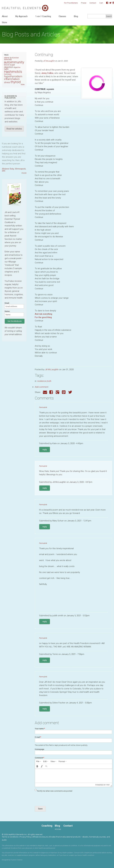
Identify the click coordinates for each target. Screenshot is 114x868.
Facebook (106, 3)
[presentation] (39, 761)
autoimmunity (14, 62)
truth (49, 381)
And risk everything (43, 314)
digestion (9, 67)
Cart (101, 3)
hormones (8, 74)
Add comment (42, 387)
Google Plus (58, 392)
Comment (39, 758)
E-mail (38, 737)
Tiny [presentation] (108, 785)
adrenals (8, 59)
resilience (42, 381)
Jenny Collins (47, 73)
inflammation (12, 79)
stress (7, 82)
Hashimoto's (13, 72)
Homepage (40, 749)
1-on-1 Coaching (43, 16)
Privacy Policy (25, 837)
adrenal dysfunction (11, 58)
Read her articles (14, 129)
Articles (58, 829)
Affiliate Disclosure (40, 837)
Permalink (43, 407)
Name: (7, 311)
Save (40, 809)
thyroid (16, 82)
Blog (76, 16)
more (24, 173)
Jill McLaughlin (49, 61)
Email (45, 392)
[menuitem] (39, 761)
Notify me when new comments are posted (55, 791)
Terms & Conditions (10, 837)
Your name (40, 729)
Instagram (113, 3)
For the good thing (43, 317)
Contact (93, 3)
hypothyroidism (13, 76)
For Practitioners (71, 3)
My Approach (21, 16)
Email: (7, 303)
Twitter (109, 3)
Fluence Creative (16, 860)
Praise (84, 3)
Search (109, 16)
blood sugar (9, 65)
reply (45, 450)
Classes (62, 16)
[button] (37, 766)
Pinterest (64, 392)
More (23, 85)
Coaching (47, 826)
